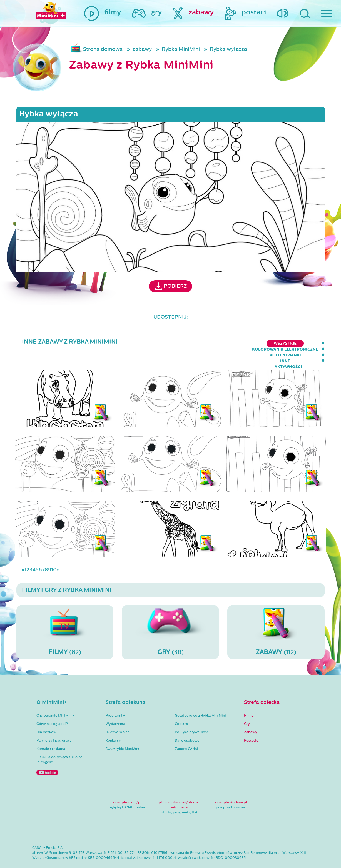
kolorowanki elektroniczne (194, 343)
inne (283, 343)
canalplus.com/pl (127, 786)
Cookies (181, 708)
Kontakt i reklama (51, 733)
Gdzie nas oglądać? (52, 708)
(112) (276, 616)
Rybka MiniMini (181, 49)
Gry (247, 708)
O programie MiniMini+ (55, 699)
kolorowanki (252, 343)
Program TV (115, 699)
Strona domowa (103, 49)
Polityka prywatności (192, 716)
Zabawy (251, 716)
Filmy (249, 699)
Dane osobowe (187, 724)
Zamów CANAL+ (188, 733)
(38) (170, 616)
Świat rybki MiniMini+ (123, 733)
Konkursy (113, 724)
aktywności (311, 343)
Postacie (251, 724)
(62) (65, 616)
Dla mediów (46, 716)
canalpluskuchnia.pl (231, 786)
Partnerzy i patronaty (54, 724)
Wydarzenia (115, 708)
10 (54, 554)
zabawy (142, 49)
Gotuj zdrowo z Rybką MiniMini (200, 699)
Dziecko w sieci (118, 716)
